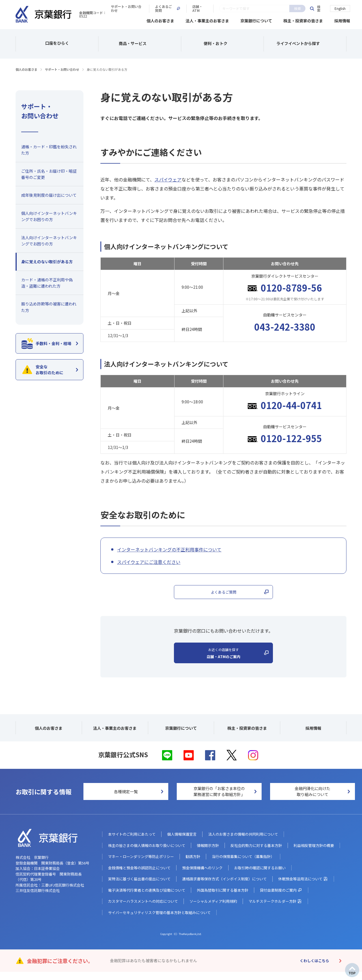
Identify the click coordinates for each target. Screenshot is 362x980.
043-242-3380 (285, 326)
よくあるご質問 (253, 8)
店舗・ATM (288, 8)
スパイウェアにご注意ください (149, 561)
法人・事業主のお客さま (207, 20)
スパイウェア (168, 179)
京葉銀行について (256, 20)
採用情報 (342, 20)
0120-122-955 (291, 437)
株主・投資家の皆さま (303, 20)
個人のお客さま (160, 20)
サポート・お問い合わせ (208, 8)
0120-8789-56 (291, 287)
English (340, 8)
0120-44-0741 (291, 404)
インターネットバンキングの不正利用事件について (169, 549)
